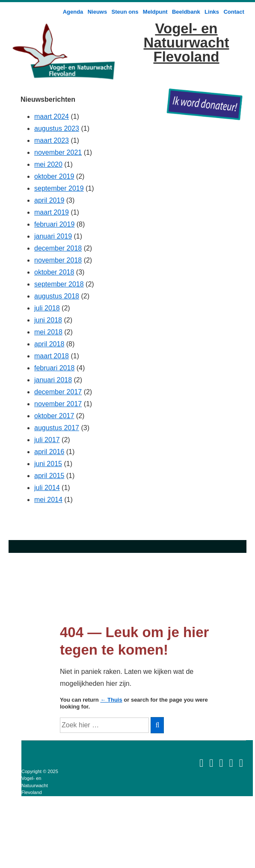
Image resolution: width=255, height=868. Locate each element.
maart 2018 (52, 356)
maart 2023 (52, 140)
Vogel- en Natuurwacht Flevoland (187, 43)
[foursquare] (211, 763)
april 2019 (49, 200)
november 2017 (58, 404)
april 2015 (49, 476)
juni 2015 (48, 464)
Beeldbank (186, 12)
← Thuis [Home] (111, 700)
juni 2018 (48, 320)
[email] (201, 763)
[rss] (221, 763)
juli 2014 (47, 488)
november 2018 (58, 260)
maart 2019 (52, 212)
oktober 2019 (54, 176)
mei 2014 (48, 500)
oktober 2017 (54, 416)
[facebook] (231, 763)
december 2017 (58, 392)
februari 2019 (54, 224)
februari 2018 (54, 368)
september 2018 (59, 284)
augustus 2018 (57, 296)
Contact (234, 12)
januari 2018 (53, 380)
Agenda (73, 12)
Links (212, 12)
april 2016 (49, 452)
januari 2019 (53, 236)
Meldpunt (155, 12)
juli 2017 (47, 440)
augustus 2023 (57, 128)
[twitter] (241, 763)
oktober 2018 (54, 272)
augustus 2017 (57, 428)
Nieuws (98, 12)
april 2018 (49, 344)
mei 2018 (48, 332)
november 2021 (58, 152)
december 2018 (58, 248)
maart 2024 (52, 117)
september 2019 (59, 188)
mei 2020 (48, 164)
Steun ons (125, 12)
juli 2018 (47, 308)
